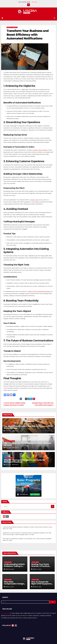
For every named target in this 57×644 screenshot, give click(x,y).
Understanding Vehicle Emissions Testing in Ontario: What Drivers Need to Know (27, 527)
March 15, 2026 (37, 587)
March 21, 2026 (37, 569)
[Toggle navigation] (54, 18)
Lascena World (6, 613)
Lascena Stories (8, 562)
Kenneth (16, 431)
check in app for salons (40, 150)
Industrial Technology (12, 27)
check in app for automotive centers (39, 292)
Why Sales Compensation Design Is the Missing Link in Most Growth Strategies (27, 539)
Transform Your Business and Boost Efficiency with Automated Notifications (28, 35)
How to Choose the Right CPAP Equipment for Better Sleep (42, 584)
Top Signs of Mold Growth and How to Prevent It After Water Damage (28, 427)
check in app (34, 200)
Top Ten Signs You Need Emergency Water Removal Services (27, 444)
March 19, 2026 (10, 587)
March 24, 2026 (10, 569)
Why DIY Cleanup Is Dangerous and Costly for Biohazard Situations (24, 461)
